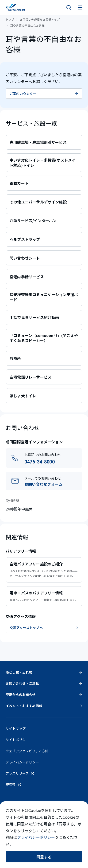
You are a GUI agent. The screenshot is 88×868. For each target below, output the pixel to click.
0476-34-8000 (40, 462)
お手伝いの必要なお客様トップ (40, 19)
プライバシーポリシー (36, 837)
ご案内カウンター (44, 94)
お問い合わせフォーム (43, 484)
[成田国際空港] (15, 7)
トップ (10, 19)
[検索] (69, 7)
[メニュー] (80, 7)
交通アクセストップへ (44, 628)
